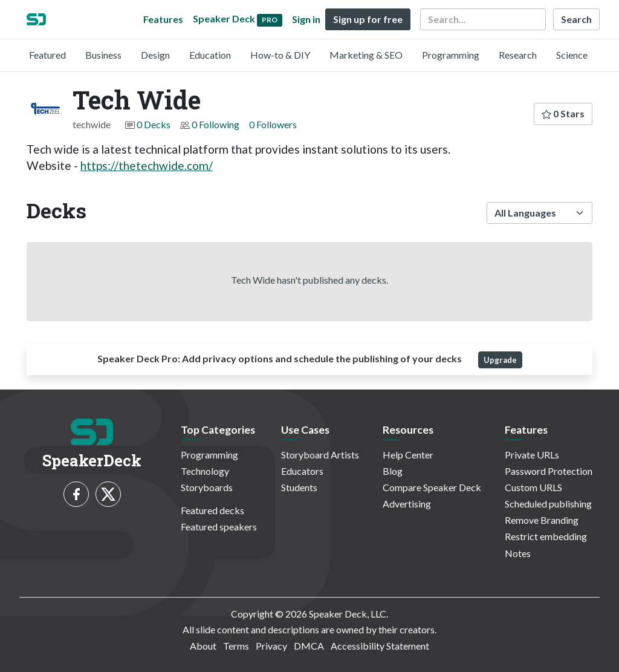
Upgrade (500, 360)
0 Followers (273, 124)
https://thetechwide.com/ (147, 165)
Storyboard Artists (320, 455)
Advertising (407, 504)
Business (103, 55)
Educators (302, 471)
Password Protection (549, 471)
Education (210, 55)
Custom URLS (533, 487)
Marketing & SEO (366, 55)
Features (163, 19)
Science (572, 55)
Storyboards (207, 487)
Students (299, 487)
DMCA (309, 646)
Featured (47, 55)
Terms (236, 646)
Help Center (408, 455)
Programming (451, 55)
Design (155, 55)
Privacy (271, 646)
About (203, 646)
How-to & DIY (280, 55)
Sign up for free (368, 19)
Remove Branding (542, 520)
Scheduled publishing (548, 504)
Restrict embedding (546, 536)
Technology (205, 471)
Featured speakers (219, 527)
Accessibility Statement (380, 646)
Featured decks (212, 510)
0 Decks (154, 124)
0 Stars (563, 113)
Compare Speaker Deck (432, 487)
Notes (518, 553)
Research (518, 55)
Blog (393, 471)
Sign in (306, 19)
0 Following (216, 124)
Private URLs (532, 455)
